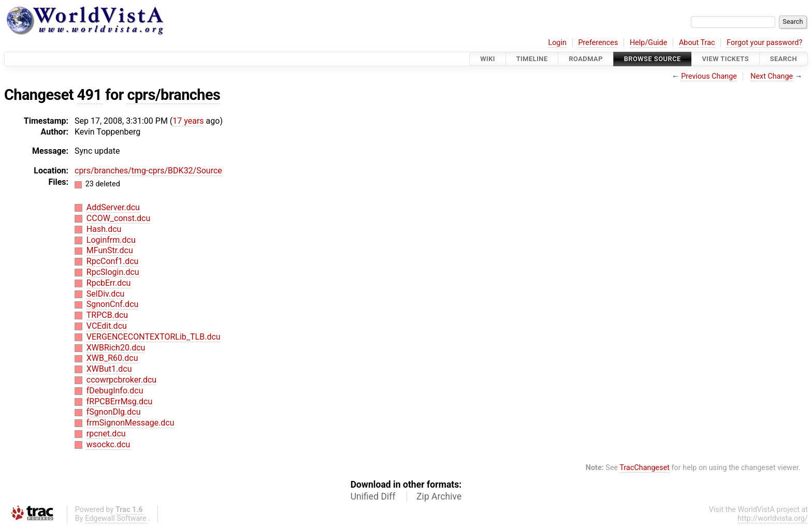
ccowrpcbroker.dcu (121, 380)
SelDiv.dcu (106, 294)
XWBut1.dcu (109, 369)
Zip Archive (439, 496)
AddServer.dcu (113, 207)
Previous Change (709, 76)
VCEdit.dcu (107, 326)
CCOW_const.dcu (119, 218)
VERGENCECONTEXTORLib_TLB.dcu (154, 337)
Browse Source (653, 59)
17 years (188, 121)
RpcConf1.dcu (113, 261)
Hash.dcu (104, 229)
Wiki (488, 59)
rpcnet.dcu (106, 434)
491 (90, 95)
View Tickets (726, 59)
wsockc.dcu (108, 444)
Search (784, 59)
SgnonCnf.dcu (113, 304)
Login (557, 43)
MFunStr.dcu (110, 250)
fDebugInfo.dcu (115, 391)
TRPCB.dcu (107, 315)
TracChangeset (644, 468)
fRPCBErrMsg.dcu (119, 401)
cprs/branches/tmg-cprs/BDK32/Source (148, 171)
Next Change (772, 76)
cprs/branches (173, 95)
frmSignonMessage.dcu (130, 423)
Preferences (598, 43)
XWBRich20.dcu (116, 348)
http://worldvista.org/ (773, 518)
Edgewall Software (116, 518)
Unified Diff (373, 496)
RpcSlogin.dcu (113, 272)
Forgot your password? (764, 43)
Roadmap (586, 59)
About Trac (697, 43)
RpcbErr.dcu (109, 283)
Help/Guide (648, 43)
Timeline (532, 59)
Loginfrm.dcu (111, 240)
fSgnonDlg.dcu (114, 412)
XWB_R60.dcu (112, 358)
